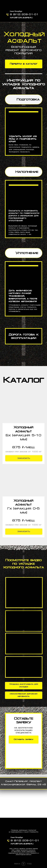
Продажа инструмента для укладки (24, 685)
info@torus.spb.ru (21, 18)
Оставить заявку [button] (23, 739)
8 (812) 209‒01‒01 (24, 14)
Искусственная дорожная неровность (24, 695)
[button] (23, 408)
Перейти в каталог (24, 64)
